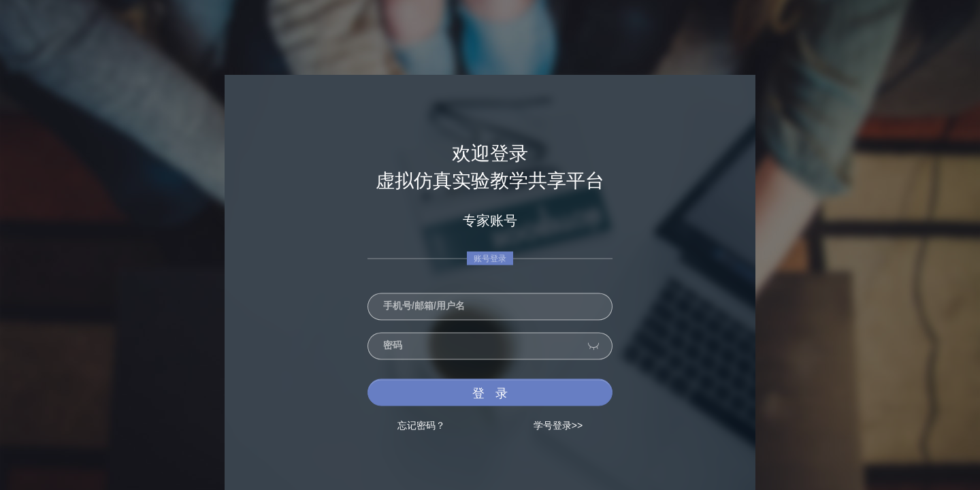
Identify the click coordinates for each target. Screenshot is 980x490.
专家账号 (490, 220)
